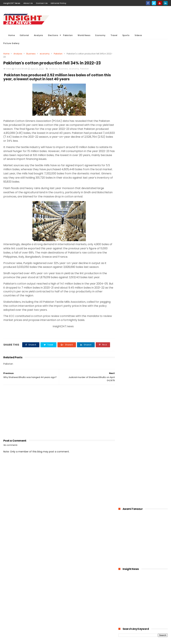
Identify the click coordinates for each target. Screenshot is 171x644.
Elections (53, 35)
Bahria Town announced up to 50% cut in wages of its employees (151, 281)
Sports (126, 35)
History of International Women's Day (150, 375)
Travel (114, 35)
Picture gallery (88, 629)
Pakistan (68, 35)
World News (84, 35)
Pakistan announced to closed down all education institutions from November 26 (150, 313)
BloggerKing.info (33, 640)
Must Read (87, 586)
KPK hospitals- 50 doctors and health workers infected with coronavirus (149, 250)
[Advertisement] (107, 19)
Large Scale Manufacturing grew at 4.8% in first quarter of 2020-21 (150, 361)
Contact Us (42, 3)
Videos (138, 35)
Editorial (24, 35)
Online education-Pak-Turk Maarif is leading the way (151, 328)
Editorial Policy (59, 3)
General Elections (70, 598)
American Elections (71, 623)
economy (45, 54)
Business (31, 54)
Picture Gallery (11, 43)
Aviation (65, 629)
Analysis (38, 35)
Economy (100, 35)
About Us (28, 3)
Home (12, 35)
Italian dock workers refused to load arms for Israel (151, 392)
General (83, 617)
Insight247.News (12, 3)
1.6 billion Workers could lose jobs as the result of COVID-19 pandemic (151, 265)
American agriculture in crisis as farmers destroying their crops (150, 344)
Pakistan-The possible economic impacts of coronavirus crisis (150, 296)
